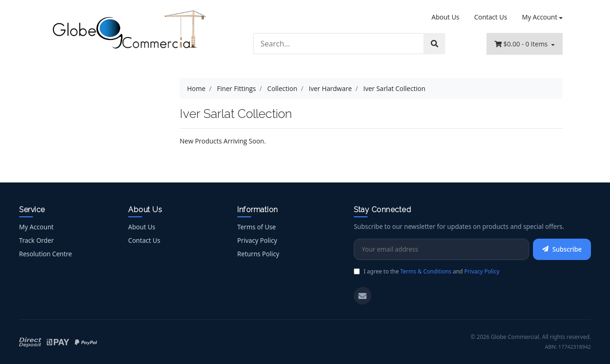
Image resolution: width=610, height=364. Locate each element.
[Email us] (363, 296)
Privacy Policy (257, 240)
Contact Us (491, 17)
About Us (446, 17)
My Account (36, 227)
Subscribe (562, 249)
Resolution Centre (45, 254)
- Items (522, 44)
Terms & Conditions (426, 271)
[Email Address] (441, 249)
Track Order (36, 240)
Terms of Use (256, 227)
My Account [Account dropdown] (539, 17)
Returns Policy (258, 254)
